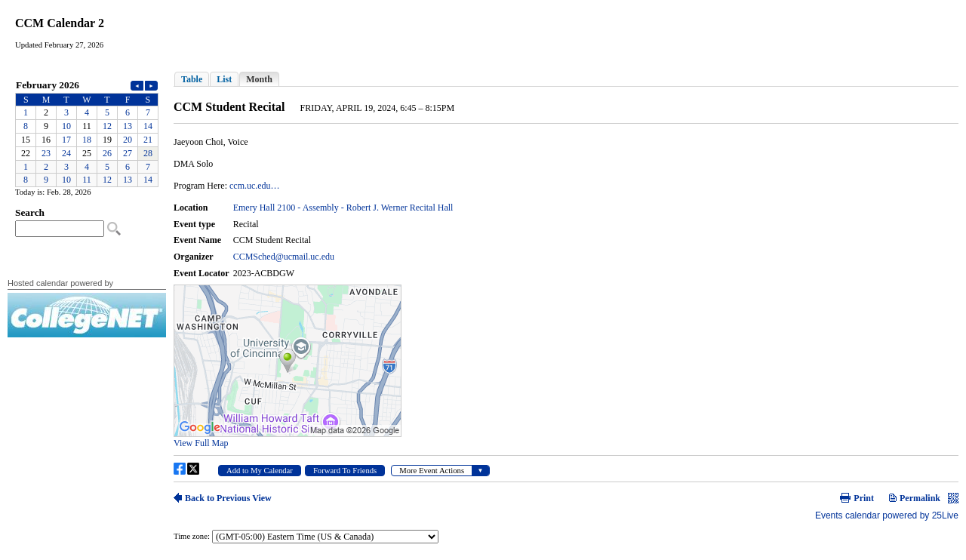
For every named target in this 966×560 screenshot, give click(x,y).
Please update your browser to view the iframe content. (87, 132)
